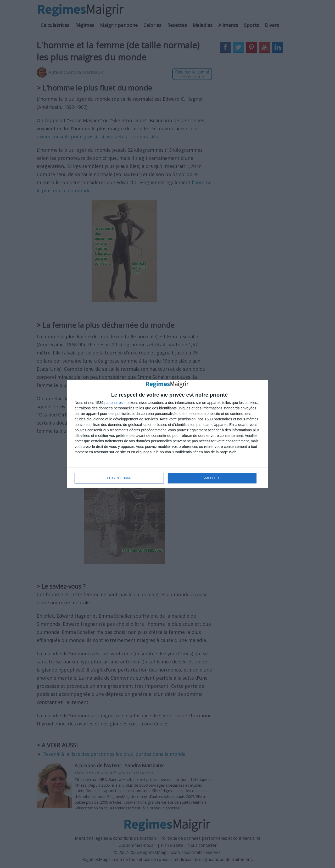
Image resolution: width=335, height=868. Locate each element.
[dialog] (167, 434)
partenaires (114, 403)
